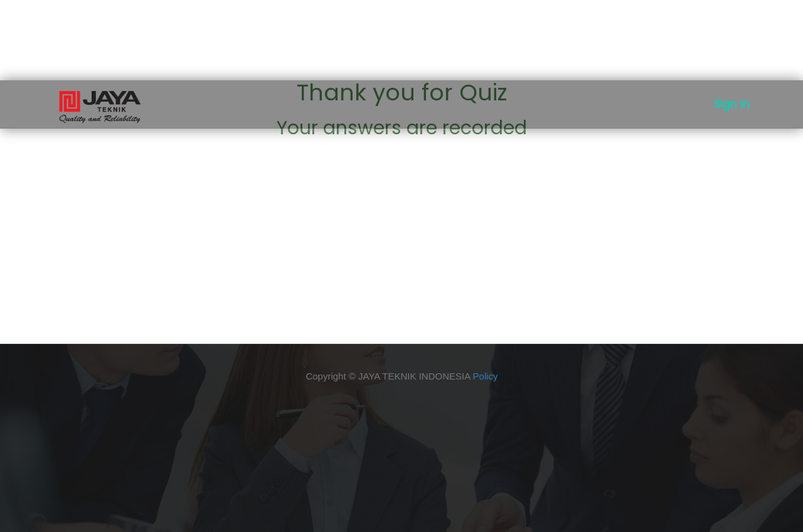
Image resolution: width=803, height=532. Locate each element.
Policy (486, 376)
